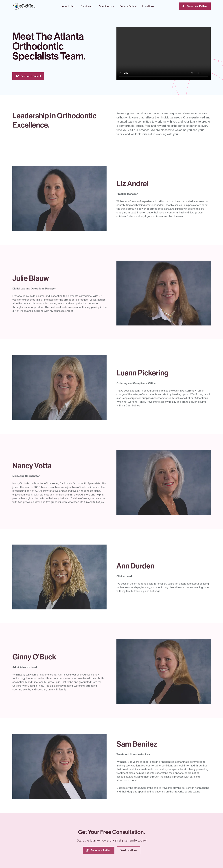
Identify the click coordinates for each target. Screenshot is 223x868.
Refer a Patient (128, 6)
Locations (148, 6)
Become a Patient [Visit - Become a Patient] (197, 6)
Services (86, 6)
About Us (67, 6)
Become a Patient (31, 76)
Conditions (105, 6)
